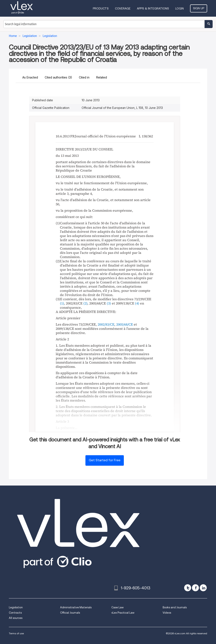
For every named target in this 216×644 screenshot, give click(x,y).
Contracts (15, 613)
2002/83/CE (106, 324)
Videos (167, 613)
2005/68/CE (125, 324)
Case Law (117, 607)
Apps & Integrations (153, 8)
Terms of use (16, 633)
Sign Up (199, 8)
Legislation (16, 607)
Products (101, 8)
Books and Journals (175, 607)
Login (180, 8)
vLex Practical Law (123, 613)
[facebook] (195, 588)
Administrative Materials (76, 607)
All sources (16, 618)
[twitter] (188, 588)
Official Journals (70, 613)
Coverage (123, 8)
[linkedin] (203, 588)
